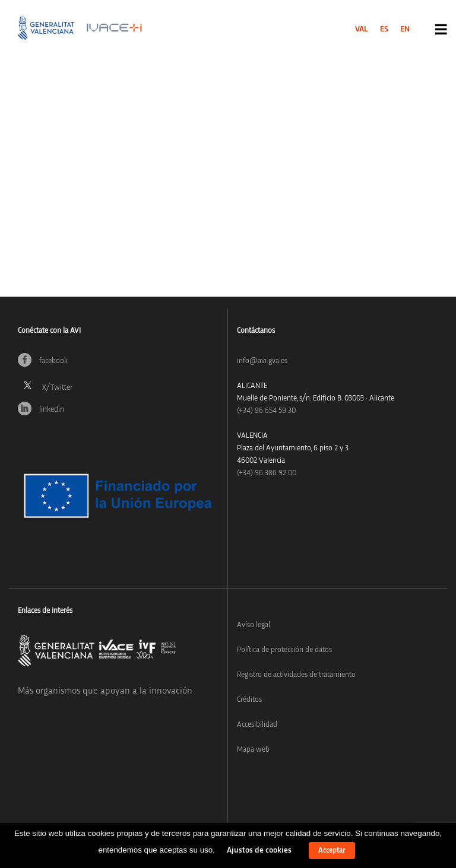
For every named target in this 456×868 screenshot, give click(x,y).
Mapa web (253, 750)
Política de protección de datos (284, 650)
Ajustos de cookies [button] (259, 850)
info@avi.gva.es (262, 361)
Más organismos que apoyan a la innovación (105, 691)
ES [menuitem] (384, 29)
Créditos (249, 700)
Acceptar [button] (332, 850)
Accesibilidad (257, 725)
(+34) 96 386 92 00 (267, 473)
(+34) (266, 411)
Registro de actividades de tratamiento (296, 675)
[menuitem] (362, 29)
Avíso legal (254, 625)
